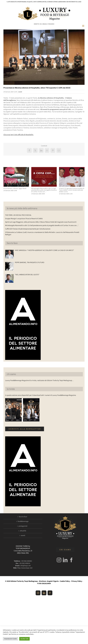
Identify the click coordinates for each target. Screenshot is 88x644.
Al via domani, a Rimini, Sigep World (15, 188)
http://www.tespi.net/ (25, 568)
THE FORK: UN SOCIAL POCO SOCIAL (18, 215)
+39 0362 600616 (24, 563)
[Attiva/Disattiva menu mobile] (83, 26)
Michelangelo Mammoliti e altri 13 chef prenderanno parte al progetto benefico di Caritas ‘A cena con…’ (44, 190)
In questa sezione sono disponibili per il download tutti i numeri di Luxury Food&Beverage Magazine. (41, 395)
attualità (23, 531)
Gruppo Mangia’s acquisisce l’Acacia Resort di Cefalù (24, 219)
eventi (20, 92)
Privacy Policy (77, 581)
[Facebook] (71, 560)
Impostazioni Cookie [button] (10, 639)
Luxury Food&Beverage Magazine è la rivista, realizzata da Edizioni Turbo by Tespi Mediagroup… (39, 380)
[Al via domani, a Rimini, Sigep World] (16, 168)
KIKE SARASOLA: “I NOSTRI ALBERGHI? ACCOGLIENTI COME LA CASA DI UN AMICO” (44, 250)
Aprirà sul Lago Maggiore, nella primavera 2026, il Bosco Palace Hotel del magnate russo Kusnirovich (41, 222)
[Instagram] (59, 560)
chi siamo (11, 374)
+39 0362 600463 (26, 561)
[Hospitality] (44, 57)
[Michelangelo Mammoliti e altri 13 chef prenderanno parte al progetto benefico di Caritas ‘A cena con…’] (44, 168)
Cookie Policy (65, 581)
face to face (12, 243)
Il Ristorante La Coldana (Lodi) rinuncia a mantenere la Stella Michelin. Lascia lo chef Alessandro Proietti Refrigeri (42, 233)
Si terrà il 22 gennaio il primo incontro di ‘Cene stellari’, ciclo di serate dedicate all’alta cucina (72, 190)
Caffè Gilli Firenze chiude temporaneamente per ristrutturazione (28, 229)
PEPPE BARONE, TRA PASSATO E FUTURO (30, 263)
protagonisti (23, 526)
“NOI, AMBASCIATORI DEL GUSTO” (27, 275)
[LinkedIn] (65, 560)
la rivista (11, 389)
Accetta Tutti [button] (24, 639)
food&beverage (23, 521)
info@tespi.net (25, 566)
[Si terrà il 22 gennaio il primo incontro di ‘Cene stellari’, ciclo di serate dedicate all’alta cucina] (72, 168)
